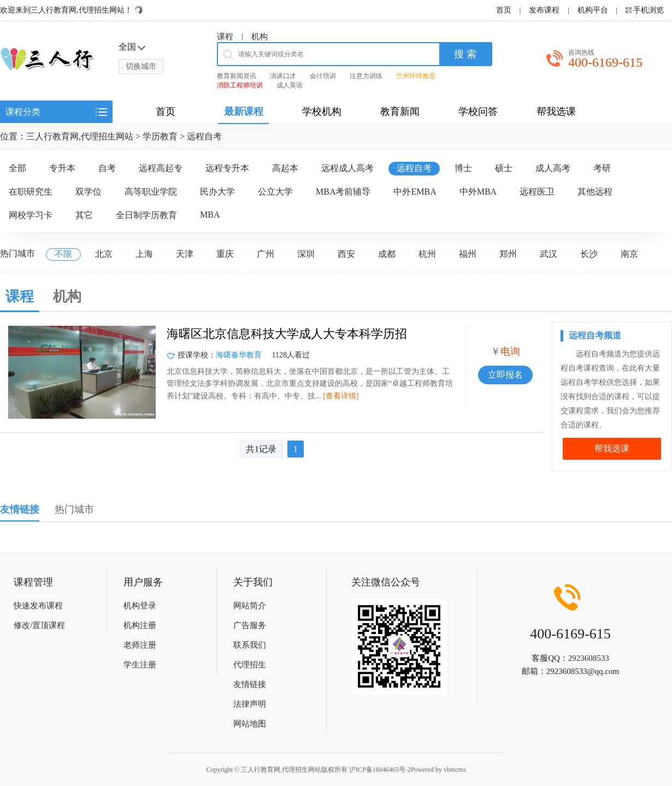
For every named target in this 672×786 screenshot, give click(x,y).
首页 (504, 10)
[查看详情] (341, 396)
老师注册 (140, 645)
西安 (346, 254)
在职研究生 (31, 192)
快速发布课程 (38, 606)
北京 (104, 254)
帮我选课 (612, 448)
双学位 (89, 192)
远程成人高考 (347, 168)
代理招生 (250, 665)
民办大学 (217, 192)
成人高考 (553, 168)
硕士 (504, 168)
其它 (84, 215)
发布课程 (544, 10)
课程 (225, 37)
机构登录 (140, 606)
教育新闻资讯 (237, 76)
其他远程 (595, 192)
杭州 (427, 254)
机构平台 (593, 10)
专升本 (62, 168)
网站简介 (250, 606)
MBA (210, 215)
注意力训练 (366, 76)
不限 (63, 254)
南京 (629, 254)
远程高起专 (161, 168)
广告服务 (250, 625)
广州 (266, 254)
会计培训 (323, 76)
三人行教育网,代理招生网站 (80, 136)
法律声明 (250, 704)
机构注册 (140, 625)
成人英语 (290, 85)
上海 (144, 254)
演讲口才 (283, 76)
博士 (463, 168)
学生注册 (140, 665)
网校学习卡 (31, 215)
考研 (602, 168)
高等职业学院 (151, 192)
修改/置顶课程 (39, 625)
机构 (260, 37)
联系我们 (250, 645)
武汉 (549, 254)
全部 (17, 168)
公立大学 (275, 192)
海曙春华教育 (239, 355)
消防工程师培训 (240, 85)
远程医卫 (537, 192)
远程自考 (204, 136)
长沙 (589, 254)
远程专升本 (227, 168)
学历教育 (160, 136)
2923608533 (589, 658)
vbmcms (455, 770)
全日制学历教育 (146, 215)
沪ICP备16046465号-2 (380, 770)
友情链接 (250, 684)
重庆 (225, 254)
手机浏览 (649, 10)
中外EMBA (415, 192)
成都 (387, 254)
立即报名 (505, 375)
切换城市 (141, 66)
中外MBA (478, 192)
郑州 (508, 254)
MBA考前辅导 (343, 192)
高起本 (285, 168)
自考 (107, 168)
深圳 (306, 254)
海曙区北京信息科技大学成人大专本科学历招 (287, 334)
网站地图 (250, 724)
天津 (185, 254)
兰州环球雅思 (416, 76)
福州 (468, 254)
